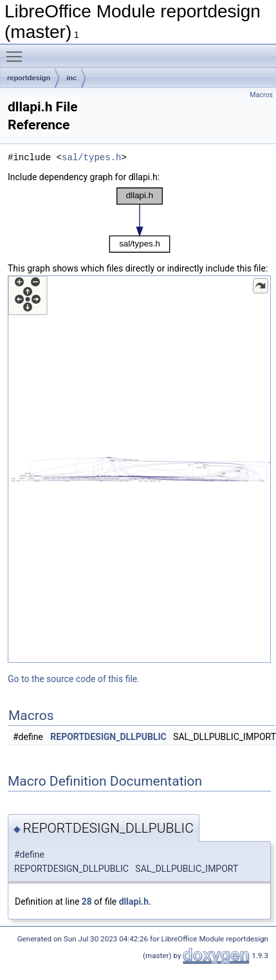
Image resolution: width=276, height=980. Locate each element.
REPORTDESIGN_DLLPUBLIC (108, 737)
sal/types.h (91, 157)
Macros (261, 95)
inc (71, 78)
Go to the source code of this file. (74, 679)
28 (87, 901)
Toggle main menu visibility (17, 51)
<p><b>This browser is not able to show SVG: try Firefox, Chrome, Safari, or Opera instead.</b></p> (140, 220)
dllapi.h (134, 901)
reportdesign (29, 78)
